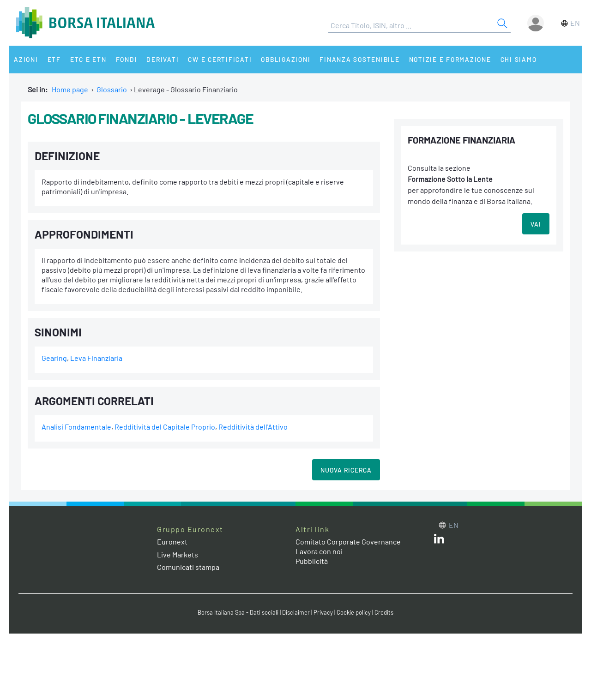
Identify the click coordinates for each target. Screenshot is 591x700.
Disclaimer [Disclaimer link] (296, 612)
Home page (70, 89)
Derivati (163, 59)
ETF (54, 59)
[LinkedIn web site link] (439, 541)
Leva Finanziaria (96, 358)
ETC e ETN (88, 59)
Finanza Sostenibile (359, 59)
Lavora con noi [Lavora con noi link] (319, 551)
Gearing (54, 358)
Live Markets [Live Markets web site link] (178, 554)
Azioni (26, 59)
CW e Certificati (220, 59)
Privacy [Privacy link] (323, 612)
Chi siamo (519, 59)
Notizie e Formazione (450, 59)
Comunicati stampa (188, 567)
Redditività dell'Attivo (253, 427)
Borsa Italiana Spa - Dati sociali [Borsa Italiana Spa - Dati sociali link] (238, 612)
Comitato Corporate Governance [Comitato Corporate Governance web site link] (348, 541)
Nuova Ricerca (346, 470)
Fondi (127, 59)
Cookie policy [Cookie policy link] (354, 612)
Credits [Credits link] (384, 612)
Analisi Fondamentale (76, 427)
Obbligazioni (286, 59)
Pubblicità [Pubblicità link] (312, 561)
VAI (536, 224)
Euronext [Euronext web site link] (172, 541)
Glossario (112, 89)
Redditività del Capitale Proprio (165, 427)
